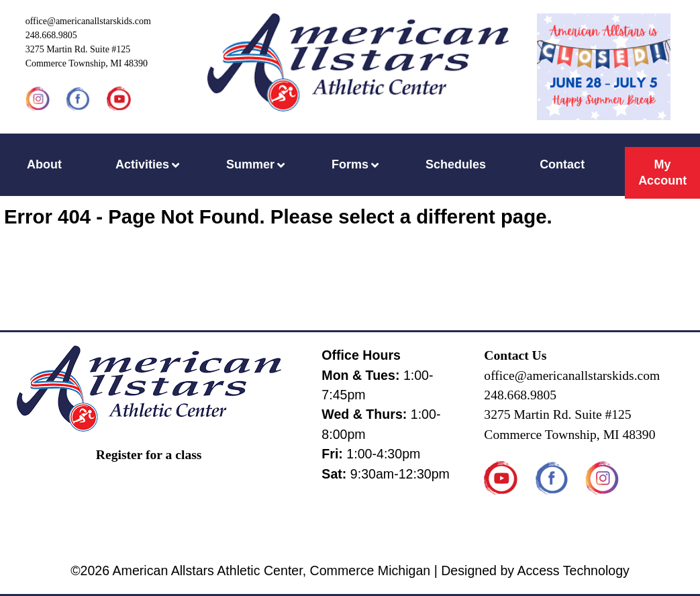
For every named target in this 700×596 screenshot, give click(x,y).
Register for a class (149, 455)
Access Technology (573, 570)
